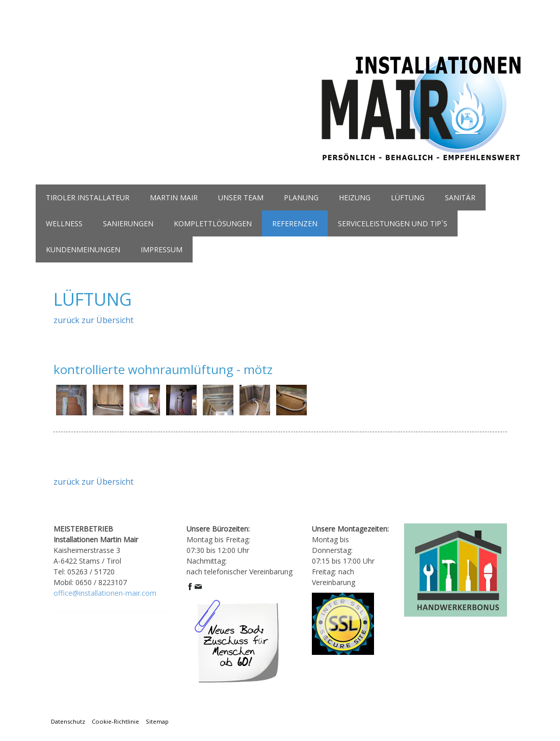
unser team (241, 197)
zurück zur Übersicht (94, 320)
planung (301, 197)
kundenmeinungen (83, 249)
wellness (64, 223)
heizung (355, 197)
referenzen (295, 223)
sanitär (460, 197)
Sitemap (157, 721)
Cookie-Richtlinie (115, 721)
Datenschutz (68, 721)
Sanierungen (128, 223)
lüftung (408, 197)
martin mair (174, 197)
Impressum (162, 249)
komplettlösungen (213, 223)
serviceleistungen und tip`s (393, 223)
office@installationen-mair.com (105, 593)
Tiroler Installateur (88, 197)
